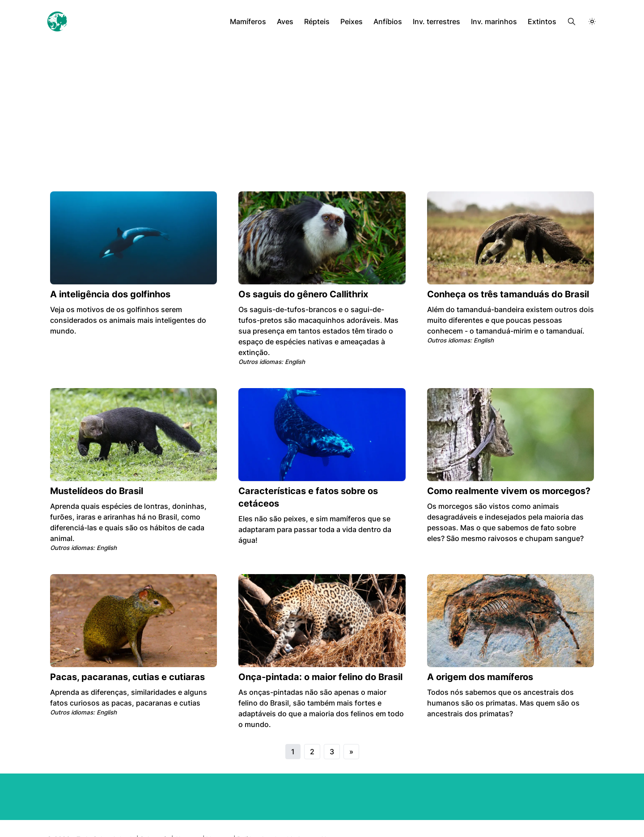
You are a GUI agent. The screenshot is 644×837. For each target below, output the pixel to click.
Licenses (219, 818)
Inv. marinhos (496, 21)
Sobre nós (154, 818)
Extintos (543, 21)
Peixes (356, 21)
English (294, 351)
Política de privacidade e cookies (285, 818)
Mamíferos (254, 21)
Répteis (322, 21)
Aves (290, 21)
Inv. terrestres (440, 21)
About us (187, 818)
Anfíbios (392, 21)
